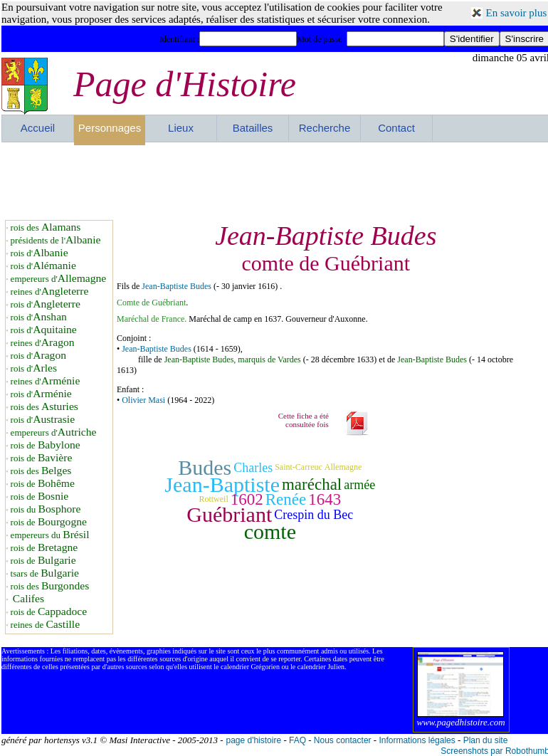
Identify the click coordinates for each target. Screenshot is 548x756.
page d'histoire (253, 740)
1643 (325, 499)
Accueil (38, 128)
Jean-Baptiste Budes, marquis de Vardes (233, 359)
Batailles (253, 128)
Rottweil (213, 499)
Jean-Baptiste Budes (176, 286)
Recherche (325, 128)
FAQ (297, 740)
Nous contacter (343, 740)
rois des (46, 227)
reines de (45, 625)
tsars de (45, 573)
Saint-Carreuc (299, 467)
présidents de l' (56, 240)
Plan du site (486, 740)
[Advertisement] (275, 181)
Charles (253, 468)
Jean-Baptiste (222, 484)
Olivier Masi (143, 400)
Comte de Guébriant (151, 303)
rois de (46, 445)
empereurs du (50, 535)
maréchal (312, 484)
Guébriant (229, 514)
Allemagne (343, 467)
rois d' (39, 253)
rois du (46, 509)
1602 (247, 499)
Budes (205, 467)
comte (270, 531)
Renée (286, 499)
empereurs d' (59, 279)
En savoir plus (517, 13)
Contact (396, 128)
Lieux (181, 128)
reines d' (50, 292)
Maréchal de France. (153, 319)
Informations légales (417, 740)
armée (359, 485)
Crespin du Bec (313, 515)
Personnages (110, 128)
